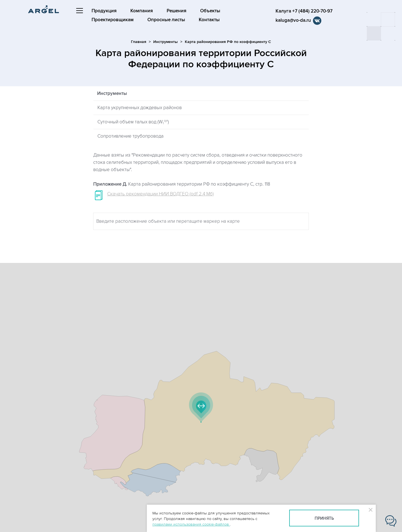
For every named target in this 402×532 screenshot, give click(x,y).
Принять (324, 518)
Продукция (104, 11)
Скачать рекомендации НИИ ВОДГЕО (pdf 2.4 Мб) (161, 194)
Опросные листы (166, 20)
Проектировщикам (113, 20)
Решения (177, 11)
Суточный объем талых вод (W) (133, 122)
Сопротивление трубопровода (131, 136)
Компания (142, 11)
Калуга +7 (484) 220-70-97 (303, 11)
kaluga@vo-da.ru (292, 20)
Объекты (210, 11)
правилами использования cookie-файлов (191, 524)
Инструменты (166, 42)
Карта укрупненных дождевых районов (140, 108)
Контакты (209, 20)
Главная (139, 42)
